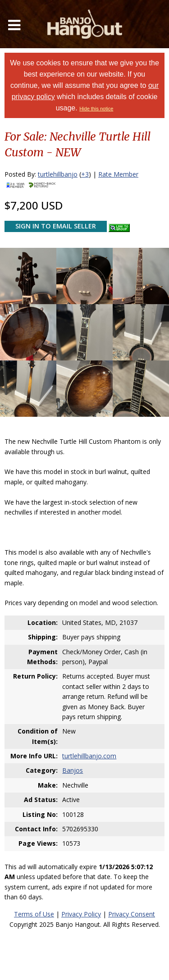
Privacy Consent (132, 914)
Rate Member (118, 174)
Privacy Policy (81, 914)
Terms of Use (34, 914)
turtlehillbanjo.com (89, 756)
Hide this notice (96, 109)
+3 (85, 174)
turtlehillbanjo (58, 174)
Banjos (73, 770)
